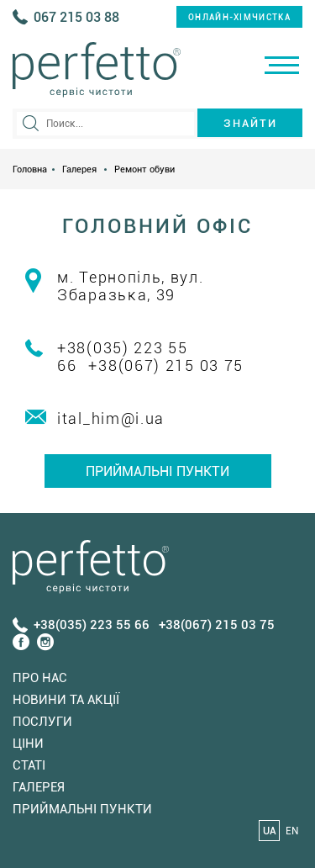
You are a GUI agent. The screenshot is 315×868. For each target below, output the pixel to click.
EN (292, 831)
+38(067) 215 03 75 (166, 365)
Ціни (28, 744)
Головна (30, 169)
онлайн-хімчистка (239, 17)
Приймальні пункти (157, 471)
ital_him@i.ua (111, 418)
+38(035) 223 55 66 (92, 625)
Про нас (40, 678)
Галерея (79, 169)
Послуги (42, 722)
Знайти (250, 123)
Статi (29, 765)
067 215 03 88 (76, 17)
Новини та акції (66, 700)
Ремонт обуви (144, 169)
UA (270, 831)
